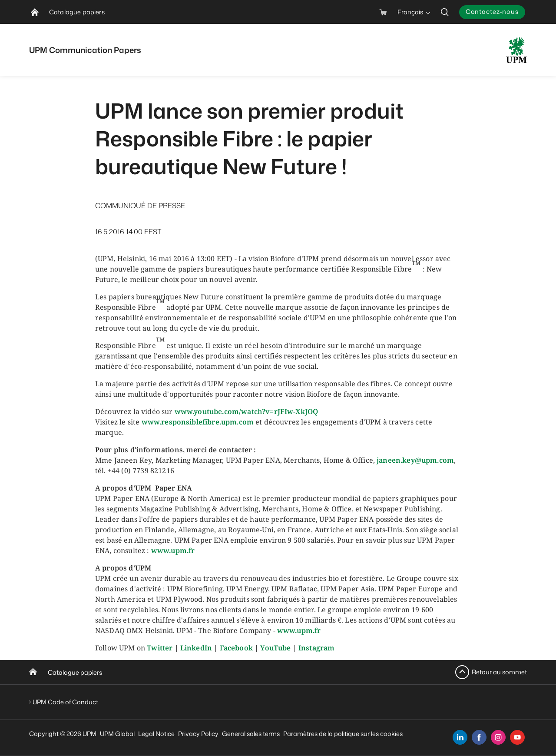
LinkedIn (196, 648)
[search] (445, 12)
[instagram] (498, 737)
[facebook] (479, 737)
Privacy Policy (198, 734)
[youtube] (517, 737)
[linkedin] (460, 737)
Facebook (236, 648)
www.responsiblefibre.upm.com (198, 422)
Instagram (316, 648)
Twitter (160, 648)
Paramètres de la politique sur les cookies (343, 734)
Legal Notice (156, 734)
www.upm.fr (173, 550)
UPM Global (117, 734)
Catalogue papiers (75, 672)
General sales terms (251, 734)
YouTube (275, 648)
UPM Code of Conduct (65, 702)
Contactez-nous (492, 12)
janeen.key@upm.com (415, 460)
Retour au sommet (499, 672)
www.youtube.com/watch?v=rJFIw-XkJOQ (247, 411)
